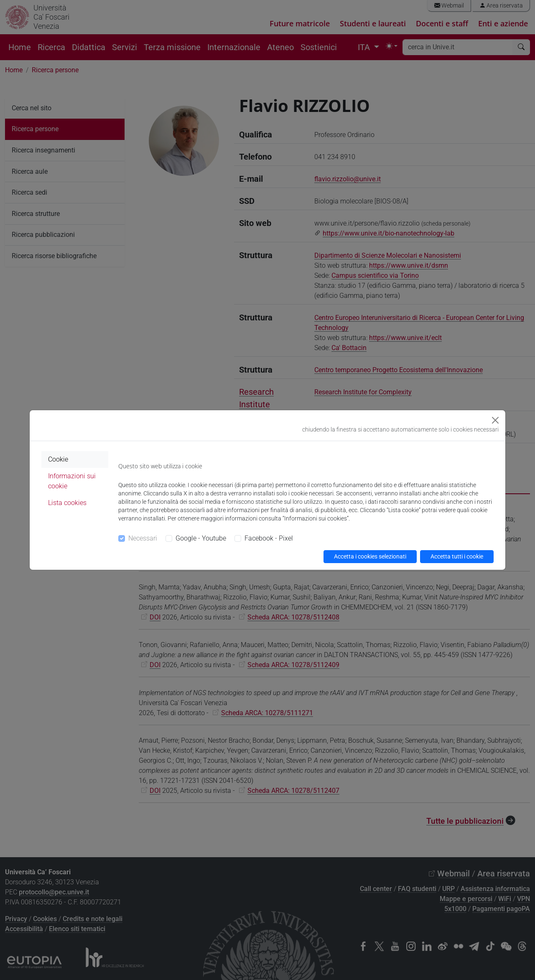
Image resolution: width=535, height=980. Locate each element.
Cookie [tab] (58, 459)
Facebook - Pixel (269, 538)
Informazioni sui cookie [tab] (72, 481)
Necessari (143, 538)
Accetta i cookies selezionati (370, 556)
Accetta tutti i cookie (457, 556)
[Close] (495, 420)
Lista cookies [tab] (67, 503)
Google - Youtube (201, 538)
